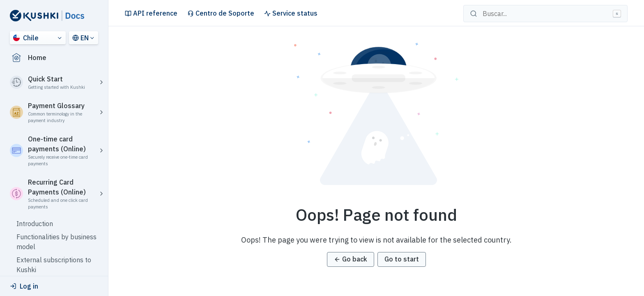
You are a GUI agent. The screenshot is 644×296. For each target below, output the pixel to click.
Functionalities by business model (56, 242)
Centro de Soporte (221, 13)
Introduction (35, 224)
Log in (24, 286)
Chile (26, 38)
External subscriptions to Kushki (54, 265)
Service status (291, 13)
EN (80, 38)
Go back (351, 259)
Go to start (402, 259)
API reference (151, 13)
